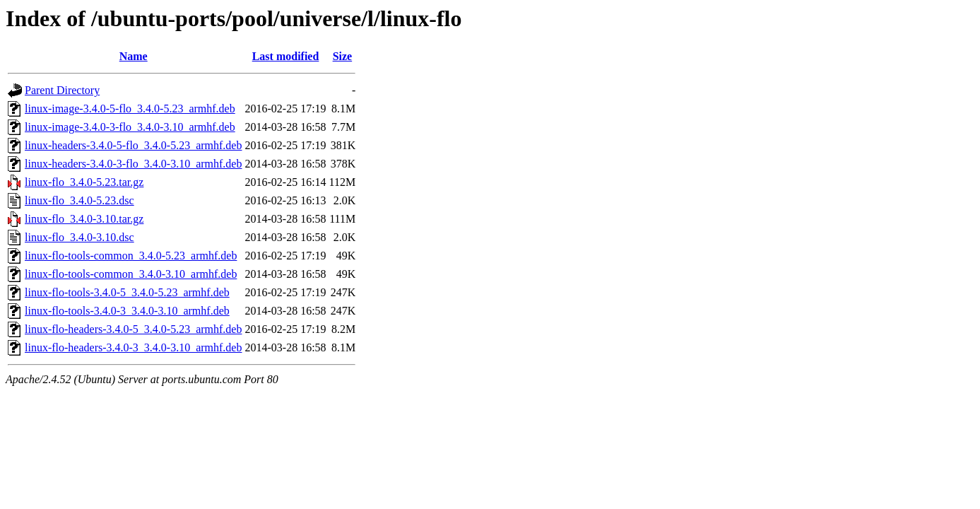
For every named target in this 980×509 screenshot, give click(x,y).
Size (343, 56)
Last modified (286, 56)
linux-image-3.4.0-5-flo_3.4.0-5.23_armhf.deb (130, 109)
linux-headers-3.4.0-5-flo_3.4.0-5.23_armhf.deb (133, 145)
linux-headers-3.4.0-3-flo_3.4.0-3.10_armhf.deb (133, 164)
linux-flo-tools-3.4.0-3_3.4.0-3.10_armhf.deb (127, 311)
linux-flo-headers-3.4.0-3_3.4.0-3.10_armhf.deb (133, 347)
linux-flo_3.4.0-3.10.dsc (79, 237)
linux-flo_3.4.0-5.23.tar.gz (84, 182)
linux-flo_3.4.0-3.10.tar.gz (84, 219)
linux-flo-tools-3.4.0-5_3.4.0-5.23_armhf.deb (127, 292)
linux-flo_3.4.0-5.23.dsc (79, 200)
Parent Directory (62, 90)
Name (134, 56)
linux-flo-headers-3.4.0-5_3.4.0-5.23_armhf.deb (133, 329)
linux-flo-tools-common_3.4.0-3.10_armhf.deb (131, 274)
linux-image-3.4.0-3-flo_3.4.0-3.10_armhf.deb (130, 127)
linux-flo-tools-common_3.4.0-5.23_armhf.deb (131, 256)
